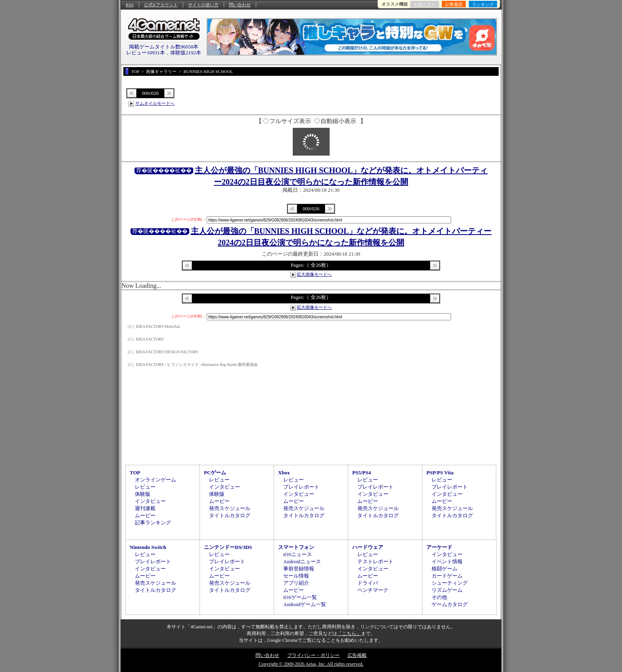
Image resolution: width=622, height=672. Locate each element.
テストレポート (375, 561)
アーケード (439, 547)
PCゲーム (215, 473)
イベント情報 (447, 561)
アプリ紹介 (296, 583)
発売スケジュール (230, 508)
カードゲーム (447, 576)
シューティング (450, 583)
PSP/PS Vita (440, 473)
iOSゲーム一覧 (300, 597)
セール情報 (296, 576)
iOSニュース (298, 554)
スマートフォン (296, 547)
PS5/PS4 (362, 473)
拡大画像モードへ (314, 274)
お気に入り (425, 4)
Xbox (284, 473)
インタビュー (150, 501)
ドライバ (368, 583)
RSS (130, 5)
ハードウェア (368, 547)
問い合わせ (240, 5)
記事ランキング (153, 523)
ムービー (145, 515)
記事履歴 (454, 4)
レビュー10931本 (146, 53)
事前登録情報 (299, 569)
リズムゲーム (447, 590)
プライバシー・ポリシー (313, 655)
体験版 (143, 494)
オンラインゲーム (155, 480)
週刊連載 (145, 508)
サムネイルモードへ (155, 103)
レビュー (145, 487)
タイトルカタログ (230, 515)
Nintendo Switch (148, 547)
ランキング (483, 4)
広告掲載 (357, 655)
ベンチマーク (373, 590)
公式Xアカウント (161, 5)
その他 (439, 597)
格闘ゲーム (444, 569)
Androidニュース (302, 561)
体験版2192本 (186, 53)
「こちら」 (349, 633)
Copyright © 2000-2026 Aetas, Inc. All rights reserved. (311, 664)
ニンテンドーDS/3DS (228, 547)
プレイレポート (301, 487)
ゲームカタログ (450, 604)
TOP (135, 473)
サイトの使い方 (203, 5)
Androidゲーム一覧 (305, 604)
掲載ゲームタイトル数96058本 (164, 47)
